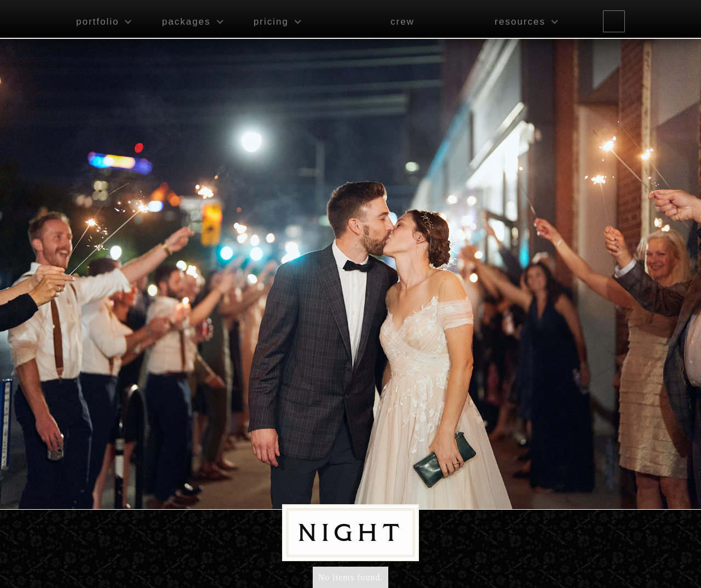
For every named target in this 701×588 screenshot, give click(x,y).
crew (403, 22)
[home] (335, 20)
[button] (102, 22)
